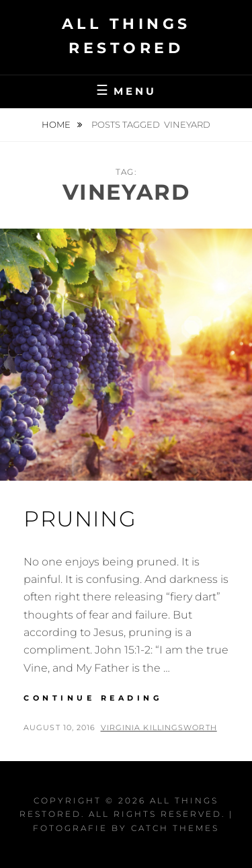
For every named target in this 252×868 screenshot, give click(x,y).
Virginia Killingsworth (159, 727)
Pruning (80, 519)
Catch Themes (175, 828)
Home (57, 124)
